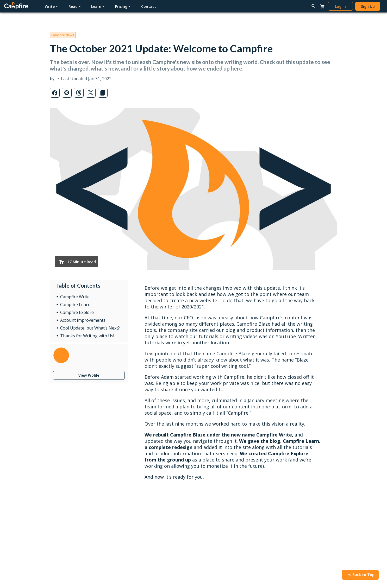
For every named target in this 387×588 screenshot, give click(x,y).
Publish (133, 515)
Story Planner (61, 504)
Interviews (205, 495)
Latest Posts (207, 471)
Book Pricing (134, 504)
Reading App (134, 471)
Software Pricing (64, 520)
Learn (204, 462)
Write (57, 462)
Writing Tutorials (284, 471)
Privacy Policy (58, 567)
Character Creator (65, 495)
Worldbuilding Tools (67, 487)
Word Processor (64, 479)
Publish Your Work (139, 524)
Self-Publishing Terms (142, 532)
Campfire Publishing (287, 532)
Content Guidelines (139, 540)
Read (130, 462)
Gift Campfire (61, 529)
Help (276, 462)
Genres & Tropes (211, 504)
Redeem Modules (65, 537)
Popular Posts (208, 479)
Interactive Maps (64, 512)
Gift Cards (132, 487)
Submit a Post (208, 512)
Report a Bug (281, 495)
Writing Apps (61, 471)
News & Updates (211, 487)
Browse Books (136, 479)
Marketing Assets (138, 549)
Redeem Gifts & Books (143, 495)
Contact (280, 515)
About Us (278, 524)
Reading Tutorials (285, 487)
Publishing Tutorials (286, 479)
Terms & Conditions (91, 567)
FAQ (274, 504)
